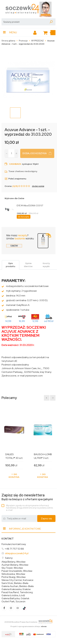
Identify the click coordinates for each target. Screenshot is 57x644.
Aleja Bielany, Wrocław (13, 562)
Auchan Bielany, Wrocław (15, 565)
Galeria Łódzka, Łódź (13, 595)
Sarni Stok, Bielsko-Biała (15, 583)
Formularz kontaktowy (14, 544)
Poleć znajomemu (15, 179)
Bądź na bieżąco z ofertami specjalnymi (27, 497)
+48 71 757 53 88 (14, 549)
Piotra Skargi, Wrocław (14, 577)
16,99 (22, 321)
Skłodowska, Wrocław (13, 574)
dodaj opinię (38, 186)
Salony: (9, 558)
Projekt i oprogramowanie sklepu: (29, 626)
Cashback (15, 164)
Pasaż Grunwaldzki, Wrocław (17, 571)
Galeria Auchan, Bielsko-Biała (18, 586)
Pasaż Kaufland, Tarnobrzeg (17, 592)
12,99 (35, 321)
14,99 (8, 321)
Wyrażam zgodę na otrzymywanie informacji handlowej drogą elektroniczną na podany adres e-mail (29, 508)
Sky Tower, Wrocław (12, 568)
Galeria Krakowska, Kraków (16, 589)
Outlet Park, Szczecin (13, 602)
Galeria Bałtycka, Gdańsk (15, 598)
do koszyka (24, 217)
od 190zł (49, 321)
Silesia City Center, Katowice (17, 580)
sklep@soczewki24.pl (17, 553)
